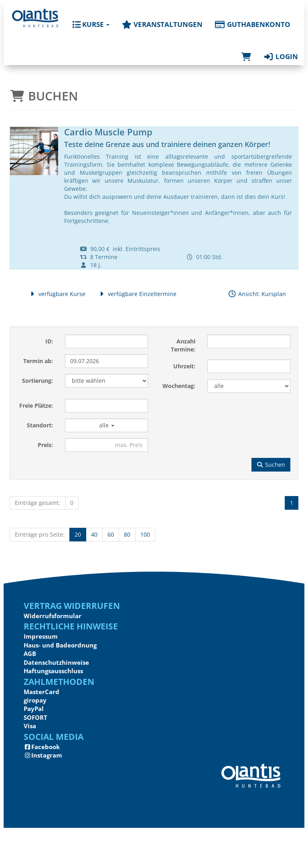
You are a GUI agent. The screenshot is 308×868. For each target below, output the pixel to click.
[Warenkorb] (246, 49)
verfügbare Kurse (57, 294)
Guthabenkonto (252, 24)
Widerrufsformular (53, 616)
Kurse (91, 24)
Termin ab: (38, 361)
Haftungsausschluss (53, 671)
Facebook (42, 747)
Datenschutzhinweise (56, 662)
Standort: (40, 425)
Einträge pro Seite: (40, 534)
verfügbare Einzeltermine (137, 294)
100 (145, 534)
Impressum (41, 636)
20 (78, 534)
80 (127, 534)
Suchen (271, 465)
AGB (30, 654)
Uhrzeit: (184, 366)
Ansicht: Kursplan (257, 294)
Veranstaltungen (162, 24)
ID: (49, 341)
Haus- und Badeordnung (60, 645)
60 (111, 534)
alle (107, 425)
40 (94, 534)
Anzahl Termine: (183, 345)
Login (281, 56)
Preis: (45, 445)
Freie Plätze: (36, 405)
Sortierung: (37, 381)
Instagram (43, 755)
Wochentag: (179, 386)
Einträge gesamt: (37, 503)
